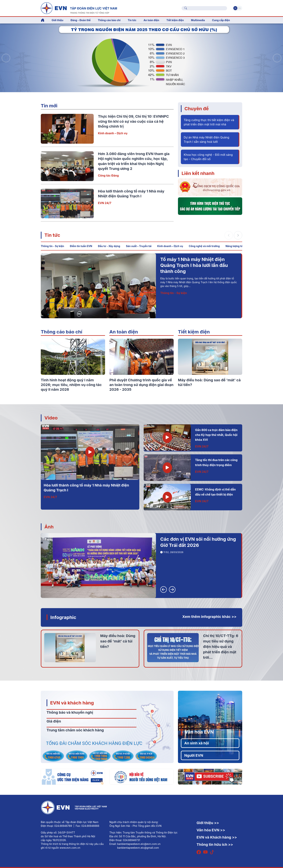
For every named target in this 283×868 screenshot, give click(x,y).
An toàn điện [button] (151, 20)
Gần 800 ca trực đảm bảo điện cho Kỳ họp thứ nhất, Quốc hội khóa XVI (216, 435)
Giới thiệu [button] (57, 20)
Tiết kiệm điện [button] (175, 20)
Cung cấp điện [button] (221, 20)
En (240, 8)
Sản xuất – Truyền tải (139, 246)
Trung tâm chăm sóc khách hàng (75, 730)
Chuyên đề (197, 109)
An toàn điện (124, 332)
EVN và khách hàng (72, 703)
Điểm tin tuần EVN (81, 246)
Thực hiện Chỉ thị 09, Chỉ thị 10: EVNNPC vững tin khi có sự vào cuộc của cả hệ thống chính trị (133, 121)
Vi (235, 8)
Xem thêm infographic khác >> (209, 617)
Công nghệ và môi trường (204, 246)
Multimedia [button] (198, 20)
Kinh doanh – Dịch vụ (113, 133)
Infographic (63, 617)
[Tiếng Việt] (79, 8)
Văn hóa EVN (199, 732)
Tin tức (52, 235)
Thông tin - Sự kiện (52, 246)
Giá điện (54, 721)
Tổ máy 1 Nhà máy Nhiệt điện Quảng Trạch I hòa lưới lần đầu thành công (194, 265)
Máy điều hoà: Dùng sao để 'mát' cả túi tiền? (118, 641)
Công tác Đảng (108, 175)
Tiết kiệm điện (194, 332)
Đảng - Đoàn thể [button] (81, 20)
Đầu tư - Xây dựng (109, 246)
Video (51, 418)
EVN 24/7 (105, 203)
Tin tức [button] (132, 20)
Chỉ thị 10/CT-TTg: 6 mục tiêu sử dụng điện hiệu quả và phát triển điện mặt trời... (221, 647)
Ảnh (49, 527)
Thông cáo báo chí (109, 20)
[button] (277, 58)
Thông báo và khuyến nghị (70, 712)
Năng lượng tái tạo (237, 246)
